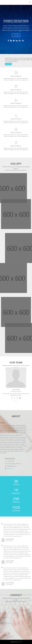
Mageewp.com (27, 469)
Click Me (16, 35)
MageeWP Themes (19, 642)
